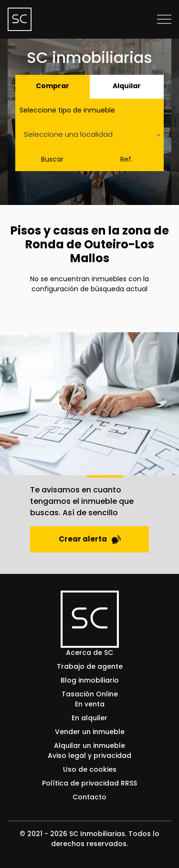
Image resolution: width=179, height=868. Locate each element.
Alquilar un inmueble (89, 745)
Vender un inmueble (90, 732)
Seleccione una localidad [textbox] (68, 134)
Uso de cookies (90, 769)
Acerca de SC (89, 653)
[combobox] (89, 135)
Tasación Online (90, 694)
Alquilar (127, 86)
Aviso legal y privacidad (89, 756)
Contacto (89, 797)
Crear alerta (90, 539)
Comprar (53, 86)
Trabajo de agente (90, 666)
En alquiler (89, 718)
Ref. (126, 159)
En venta (90, 704)
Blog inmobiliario (90, 680)
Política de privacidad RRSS (89, 783)
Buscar (52, 159)
